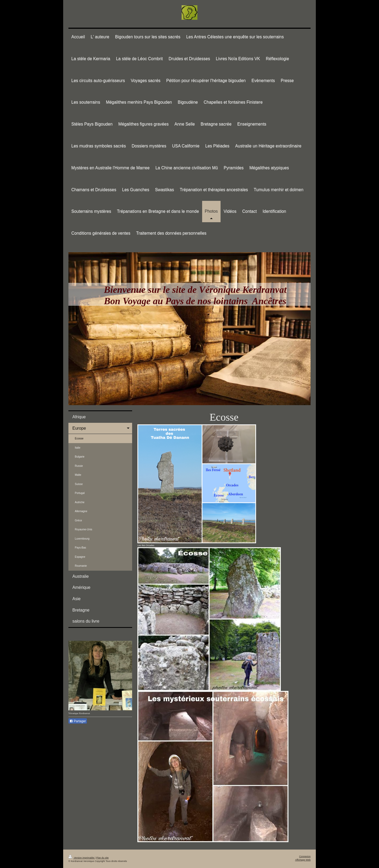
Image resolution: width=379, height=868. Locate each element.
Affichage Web (303, 860)
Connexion (305, 856)
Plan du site (102, 858)
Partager (78, 721)
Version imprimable (82, 858)
